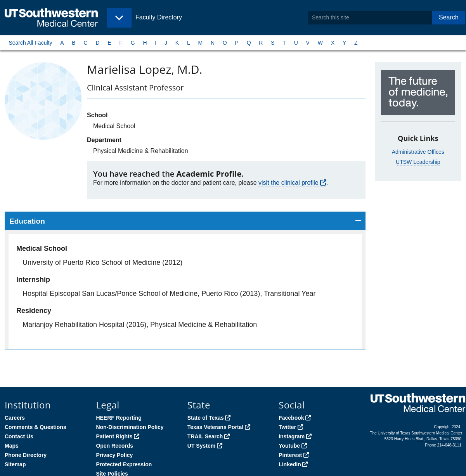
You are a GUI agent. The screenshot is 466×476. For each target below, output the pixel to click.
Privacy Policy (114, 455)
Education (27, 221)
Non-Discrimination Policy (130, 427)
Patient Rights (114, 436)
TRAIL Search (205, 436)
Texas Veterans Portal (215, 427)
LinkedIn (290, 464)
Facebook (291, 418)
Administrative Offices (418, 152)
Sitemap (15, 464)
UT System (201, 446)
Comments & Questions (36, 427)
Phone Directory (26, 455)
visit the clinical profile (288, 183)
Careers (15, 418)
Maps (12, 446)
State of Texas (206, 418)
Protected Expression (124, 464)
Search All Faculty (30, 43)
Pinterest (290, 455)
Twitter (287, 427)
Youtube (289, 446)
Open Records (114, 446)
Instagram (292, 436)
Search (449, 17)
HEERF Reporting (119, 418)
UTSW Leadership (418, 162)
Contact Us (19, 436)
